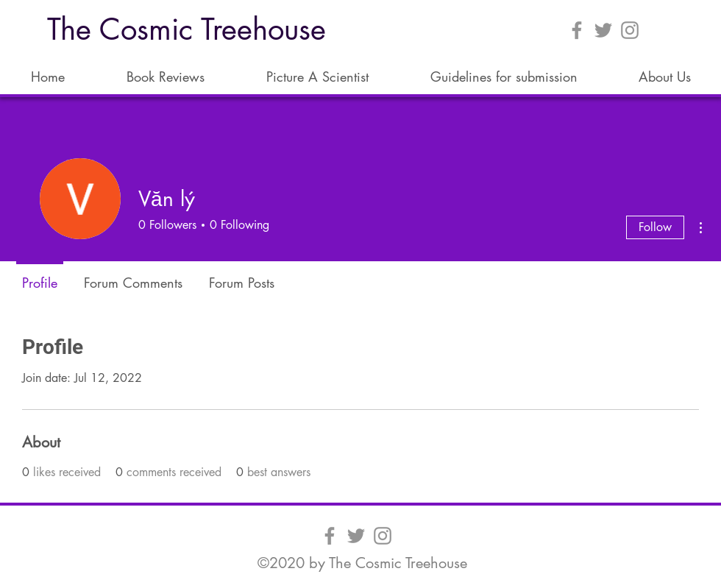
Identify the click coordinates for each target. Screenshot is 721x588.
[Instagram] (630, 30)
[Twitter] (603, 30)
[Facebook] (577, 30)
